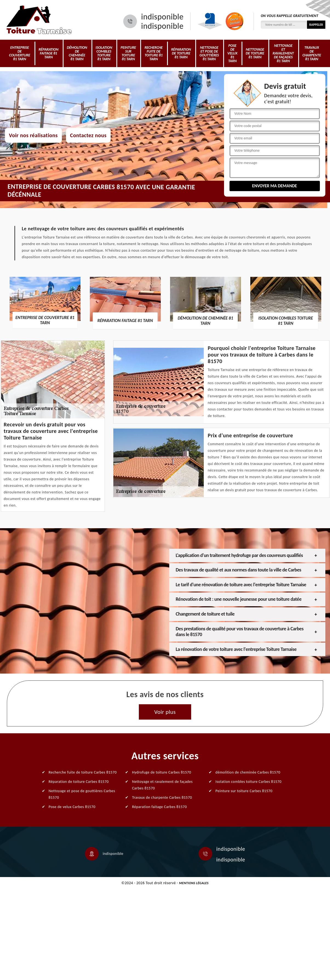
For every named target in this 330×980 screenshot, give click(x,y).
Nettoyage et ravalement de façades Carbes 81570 (162, 785)
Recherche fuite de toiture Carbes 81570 (83, 772)
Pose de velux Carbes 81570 (72, 807)
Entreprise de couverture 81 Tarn (20, 53)
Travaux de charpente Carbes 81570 (162, 797)
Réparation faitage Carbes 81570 (159, 807)
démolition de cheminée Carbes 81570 (248, 772)
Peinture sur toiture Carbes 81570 (244, 791)
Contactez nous (88, 135)
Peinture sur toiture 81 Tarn (128, 53)
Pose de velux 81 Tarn (232, 53)
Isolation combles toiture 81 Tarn (104, 53)
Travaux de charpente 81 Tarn (312, 53)
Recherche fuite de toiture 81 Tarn (154, 53)
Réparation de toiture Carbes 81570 (79, 782)
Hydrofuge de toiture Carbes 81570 (162, 772)
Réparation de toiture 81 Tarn (181, 53)
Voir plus (165, 712)
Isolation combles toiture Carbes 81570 (249, 782)
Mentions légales (194, 883)
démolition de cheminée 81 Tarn (77, 53)
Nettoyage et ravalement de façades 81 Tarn (283, 53)
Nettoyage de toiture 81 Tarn (255, 53)
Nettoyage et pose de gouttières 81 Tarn (209, 53)
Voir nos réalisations (33, 135)
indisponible (162, 17)
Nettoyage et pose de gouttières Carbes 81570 (82, 794)
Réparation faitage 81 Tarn (48, 53)
